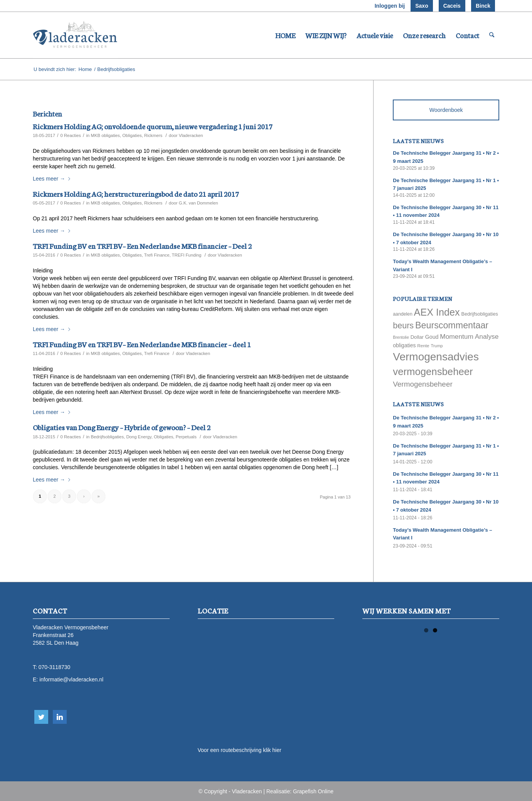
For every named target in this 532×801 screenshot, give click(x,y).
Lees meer (53, 179)
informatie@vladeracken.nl (71, 679)
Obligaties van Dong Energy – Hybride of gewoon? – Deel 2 (122, 427)
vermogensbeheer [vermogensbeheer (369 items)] (433, 372)
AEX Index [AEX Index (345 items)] (437, 312)
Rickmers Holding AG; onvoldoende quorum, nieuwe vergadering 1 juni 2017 (153, 126)
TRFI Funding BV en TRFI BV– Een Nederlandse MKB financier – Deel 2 (142, 246)
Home (85, 69)
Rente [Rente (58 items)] (423, 346)
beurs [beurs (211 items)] (403, 326)
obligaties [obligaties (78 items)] (404, 345)
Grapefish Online (313, 791)
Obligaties (132, 135)
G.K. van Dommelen (199, 203)
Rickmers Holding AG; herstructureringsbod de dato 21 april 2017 (136, 193)
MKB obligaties (105, 135)
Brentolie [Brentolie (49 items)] (401, 337)
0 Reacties (71, 135)
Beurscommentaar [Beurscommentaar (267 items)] (452, 325)
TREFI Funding (187, 255)
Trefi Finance (157, 255)
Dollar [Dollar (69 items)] (417, 337)
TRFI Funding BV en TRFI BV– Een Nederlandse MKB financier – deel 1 (142, 344)
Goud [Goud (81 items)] (432, 337)
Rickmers (153, 135)
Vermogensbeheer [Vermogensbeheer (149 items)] (423, 384)
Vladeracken (191, 135)
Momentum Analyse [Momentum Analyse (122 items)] (469, 336)
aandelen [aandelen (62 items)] (402, 314)
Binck (483, 6)
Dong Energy (139, 437)
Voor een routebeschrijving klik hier (240, 750)
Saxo (422, 6)
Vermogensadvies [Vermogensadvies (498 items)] (436, 357)
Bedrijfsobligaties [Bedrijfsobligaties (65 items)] (480, 314)
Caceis (452, 6)
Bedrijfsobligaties (107, 437)
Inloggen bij (390, 6)
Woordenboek (446, 110)
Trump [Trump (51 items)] (437, 346)
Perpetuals (186, 437)
